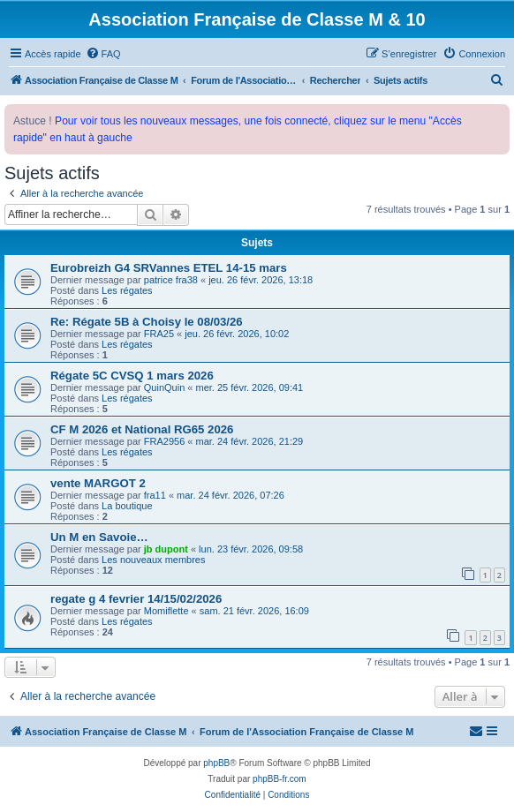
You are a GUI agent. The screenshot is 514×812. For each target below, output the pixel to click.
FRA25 (159, 334)
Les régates (127, 290)
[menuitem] (103, 54)
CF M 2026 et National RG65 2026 (142, 429)
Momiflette (166, 611)
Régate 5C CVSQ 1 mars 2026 (132, 376)
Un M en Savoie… (99, 537)
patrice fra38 (171, 280)
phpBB (216, 763)
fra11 (155, 495)
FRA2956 (164, 441)
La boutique (127, 506)
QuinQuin (164, 387)
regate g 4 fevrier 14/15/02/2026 (136, 599)
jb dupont (166, 549)
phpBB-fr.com (280, 779)
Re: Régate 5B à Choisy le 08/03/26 (147, 322)
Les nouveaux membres (153, 560)
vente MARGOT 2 (98, 483)
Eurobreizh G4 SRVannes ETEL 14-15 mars (169, 268)
